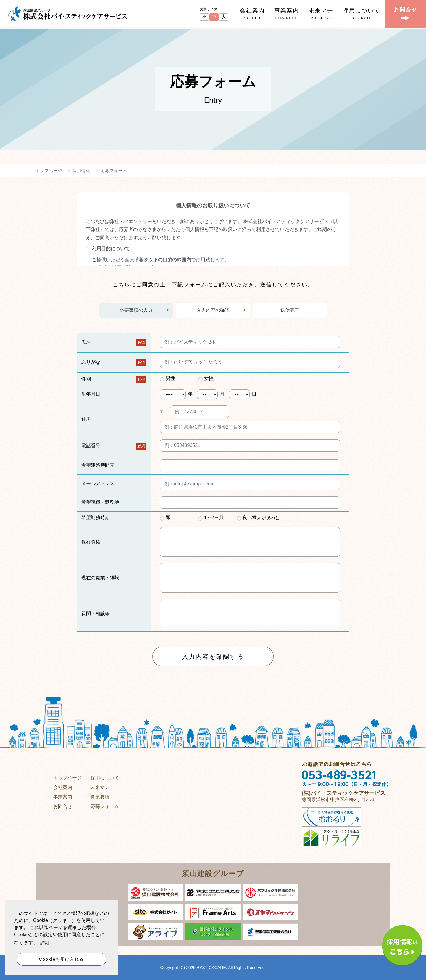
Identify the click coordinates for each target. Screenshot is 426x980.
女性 (209, 378)
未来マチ (100, 787)
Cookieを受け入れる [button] (62, 959)
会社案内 (63, 787)
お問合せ (63, 806)
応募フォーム (105, 806)
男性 (170, 378)
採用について (105, 778)
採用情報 (81, 171)
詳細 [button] (45, 943)
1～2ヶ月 (214, 518)
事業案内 (63, 797)
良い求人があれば (262, 518)
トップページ (49, 171)
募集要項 (100, 797)
